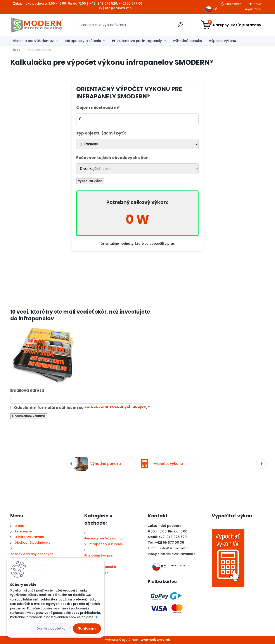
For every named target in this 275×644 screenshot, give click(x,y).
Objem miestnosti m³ (98, 108)
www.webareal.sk (155, 640)
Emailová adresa (27, 390)
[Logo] (37, 25)
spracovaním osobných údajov (115, 407)
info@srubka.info (174, 548)
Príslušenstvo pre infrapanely (137, 41)
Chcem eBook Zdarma (29, 416)
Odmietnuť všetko (51, 628)
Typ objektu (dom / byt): (101, 133)
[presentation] (71, 464)
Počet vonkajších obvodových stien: (113, 158)
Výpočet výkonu (222, 41)
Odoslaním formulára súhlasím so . (80, 408)
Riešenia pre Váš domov (33, 41)
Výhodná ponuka (188, 41)
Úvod (17, 50)
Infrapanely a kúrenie (83, 41)
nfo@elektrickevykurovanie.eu (173, 554)
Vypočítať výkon (90, 181)
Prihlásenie (233, 4)
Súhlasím (87, 628)
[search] (180, 27)
